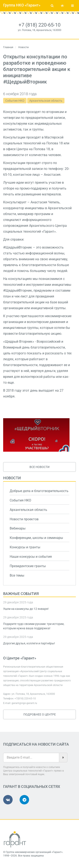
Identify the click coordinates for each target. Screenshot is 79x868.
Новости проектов (24, 519)
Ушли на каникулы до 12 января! (26, 609)
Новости (12, 478)
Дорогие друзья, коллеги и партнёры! (29, 643)
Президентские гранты (28, 566)
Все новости (39, 467)
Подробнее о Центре (40, 714)
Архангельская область (46, 101)
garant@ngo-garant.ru (24, 703)
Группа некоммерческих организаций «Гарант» (34, 852)
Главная (8, 47)
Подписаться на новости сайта (36, 744)
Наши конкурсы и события (31, 557)
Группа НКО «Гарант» (22, 5)
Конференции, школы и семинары (36, 538)
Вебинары (18, 528)
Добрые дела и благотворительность (39, 491)
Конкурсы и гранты (25, 547)
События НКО (15, 101)
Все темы (17, 575)
